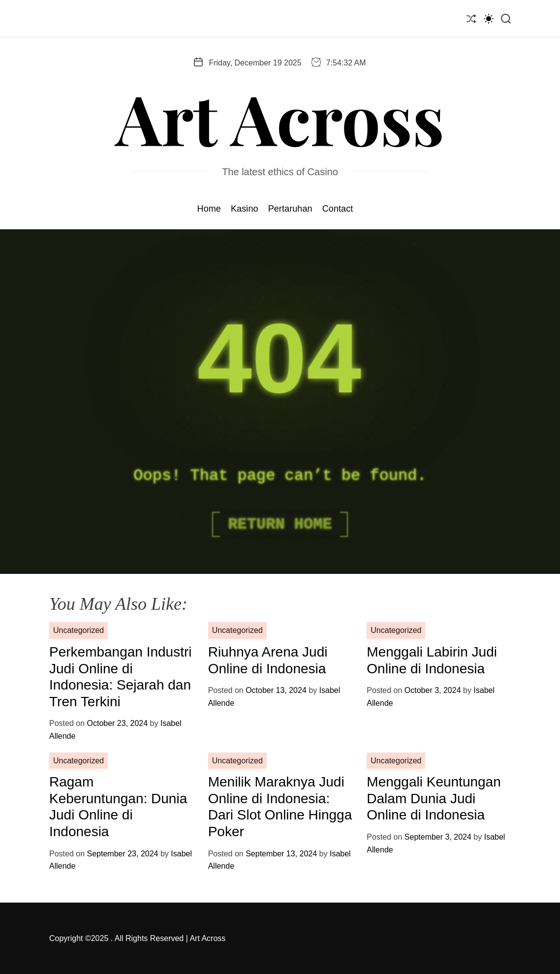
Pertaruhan (290, 209)
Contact (338, 209)
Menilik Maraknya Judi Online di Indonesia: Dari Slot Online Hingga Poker (280, 807)
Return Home (280, 524)
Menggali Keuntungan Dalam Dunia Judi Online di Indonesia (434, 798)
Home (209, 209)
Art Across (280, 118)
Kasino (245, 209)
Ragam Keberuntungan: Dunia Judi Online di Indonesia (118, 807)
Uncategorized (78, 630)
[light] (489, 18)
